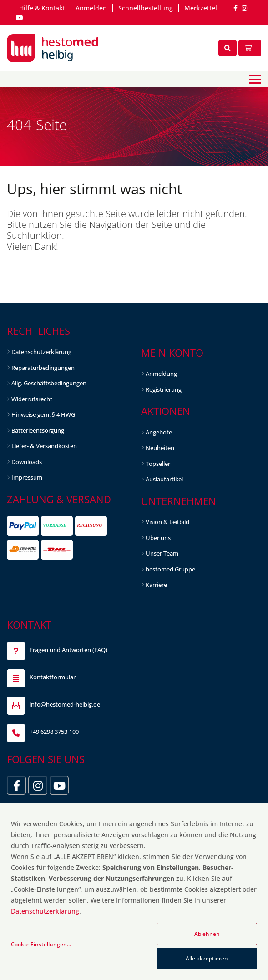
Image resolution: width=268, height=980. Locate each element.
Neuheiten (160, 448)
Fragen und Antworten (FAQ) (68, 650)
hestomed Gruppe (170, 569)
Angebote (159, 432)
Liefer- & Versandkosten (44, 446)
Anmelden (91, 8)
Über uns (158, 538)
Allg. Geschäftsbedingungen (49, 383)
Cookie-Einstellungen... (41, 944)
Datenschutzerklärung (41, 352)
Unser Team (162, 553)
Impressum (27, 477)
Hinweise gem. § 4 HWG (43, 414)
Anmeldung (161, 374)
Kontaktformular (53, 677)
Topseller (158, 464)
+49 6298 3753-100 (54, 732)
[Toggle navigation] (255, 79)
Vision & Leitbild (167, 522)
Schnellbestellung (146, 8)
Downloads (27, 462)
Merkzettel (201, 8)
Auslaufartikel (164, 479)
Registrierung (164, 389)
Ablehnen (207, 934)
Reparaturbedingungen (43, 368)
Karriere (156, 585)
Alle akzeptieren (207, 958)
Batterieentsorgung (38, 430)
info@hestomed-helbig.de (65, 704)
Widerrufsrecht (32, 399)
